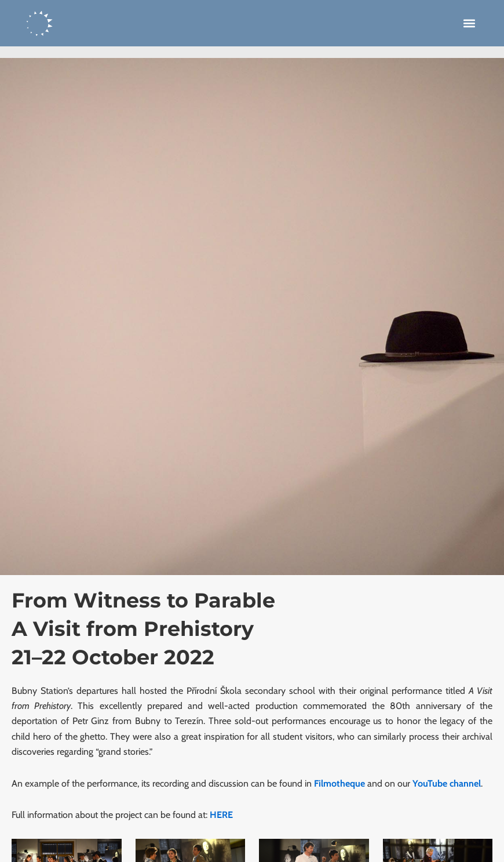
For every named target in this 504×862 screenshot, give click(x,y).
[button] (470, 23)
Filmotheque (339, 783)
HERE (221, 815)
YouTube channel (447, 783)
